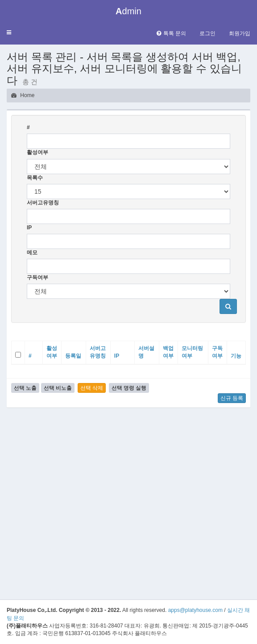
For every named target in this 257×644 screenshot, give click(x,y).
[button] (9, 33)
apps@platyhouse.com (195, 610)
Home (23, 95)
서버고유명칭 (43, 203)
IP (29, 228)
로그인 (207, 33)
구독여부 (37, 277)
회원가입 (240, 33)
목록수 (35, 178)
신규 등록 (232, 398)
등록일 (73, 356)
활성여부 (37, 152)
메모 (32, 253)
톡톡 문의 (171, 33)
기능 (236, 356)
